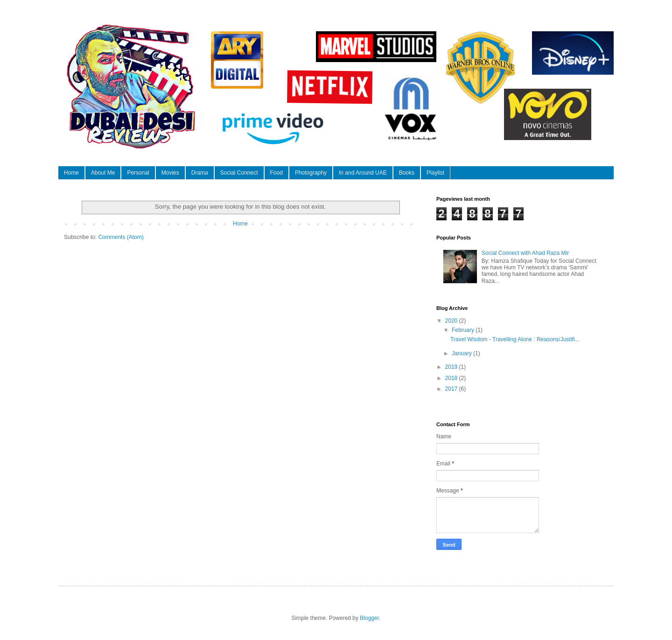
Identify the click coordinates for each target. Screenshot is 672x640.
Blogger (369, 618)
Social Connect (239, 173)
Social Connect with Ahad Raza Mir (525, 253)
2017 (452, 389)
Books (407, 173)
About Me (103, 173)
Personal (138, 173)
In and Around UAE (363, 173)
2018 (452, 378)
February (464, 330)
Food (276, 173)
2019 (452, 367)
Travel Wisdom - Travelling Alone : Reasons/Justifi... (515, 339)
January (462, 353)
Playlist (435, 173)
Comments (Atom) (121, 237)
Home (71, 173)
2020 (452, 321)
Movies (170, 173)
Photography (311, 173)
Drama (200, 173)
